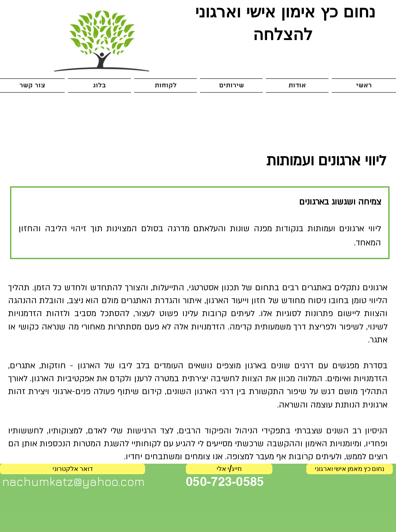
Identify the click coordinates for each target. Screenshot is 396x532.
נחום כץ (345, 11)
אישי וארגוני (233, 11)
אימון (295, 11)
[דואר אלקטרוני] (73, 469)
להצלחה (283, 34)
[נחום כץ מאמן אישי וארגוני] (350, 469)
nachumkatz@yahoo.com (73, 481)
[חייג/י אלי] (229, 469)
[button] (231, 85)
